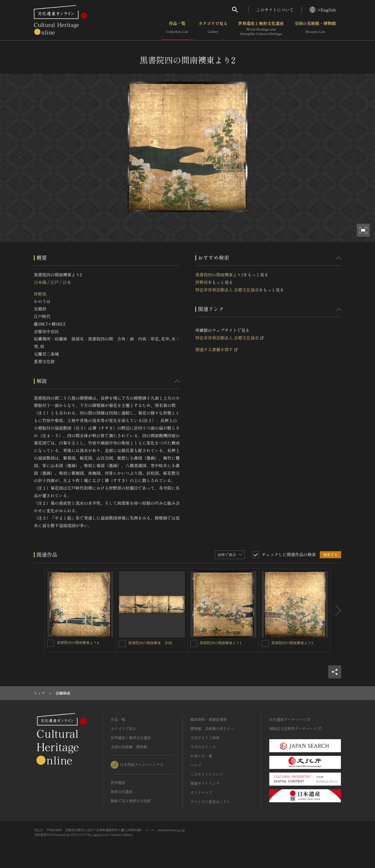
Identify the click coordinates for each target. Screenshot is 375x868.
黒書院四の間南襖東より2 (219, 275)
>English (323, 10)
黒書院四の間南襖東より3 (292, 643)
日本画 (40, 282)
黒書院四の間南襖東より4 (78, 642)
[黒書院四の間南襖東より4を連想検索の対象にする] (51, 643)
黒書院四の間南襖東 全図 (150, 643)
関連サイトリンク (205, 783)
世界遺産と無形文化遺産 (261, 28)
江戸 (54, 282)
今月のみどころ (203, 747)
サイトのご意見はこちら (210, 802)
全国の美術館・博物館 (315, 28)
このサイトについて (275, 10)
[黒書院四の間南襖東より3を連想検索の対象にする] (265, 644)
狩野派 (40, 294)
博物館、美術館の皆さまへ (212, 729)
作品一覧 (177, 28)
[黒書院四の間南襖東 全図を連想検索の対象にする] (122, 644)
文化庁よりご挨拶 (205, 738)
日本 (67, 282)
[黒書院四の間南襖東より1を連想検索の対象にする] (194, 644)
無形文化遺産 (122, 792)
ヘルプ (196, 765)
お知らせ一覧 (201, 756)
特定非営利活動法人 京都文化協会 (227, 290)
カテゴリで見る (213, 28)
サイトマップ (201, 792)
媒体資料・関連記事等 (209, 719)
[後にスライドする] (336, 610)
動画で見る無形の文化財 (131, 801)
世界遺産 (118, 782)
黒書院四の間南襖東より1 (221, 643)
